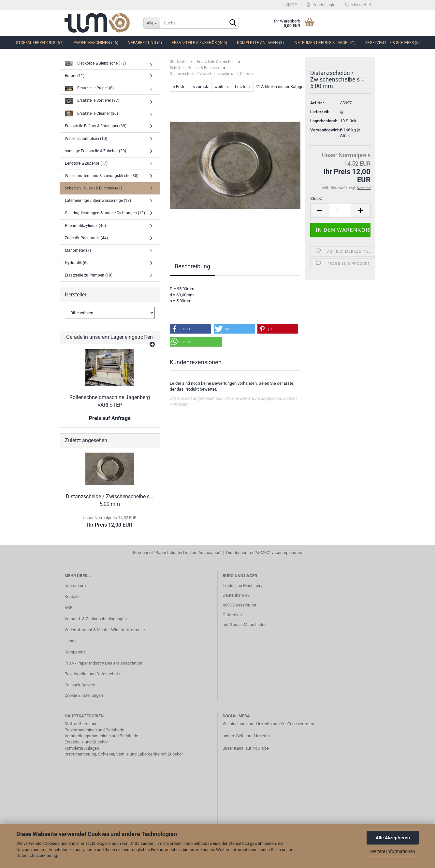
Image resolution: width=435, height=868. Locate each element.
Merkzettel (358, 5)
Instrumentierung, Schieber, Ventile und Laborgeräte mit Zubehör (124, 754)
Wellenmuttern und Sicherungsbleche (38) (102, 176)
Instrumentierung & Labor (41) (325, 43)
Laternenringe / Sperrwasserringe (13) (98, 201)
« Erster (180, 87)
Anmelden (179, 404)
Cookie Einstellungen (84, 695)
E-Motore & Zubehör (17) (86, 163)
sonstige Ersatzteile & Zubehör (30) (95, 151)
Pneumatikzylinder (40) (85, 226)
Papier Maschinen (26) (96, 43)
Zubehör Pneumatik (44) (86, 238)
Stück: (316, 198)
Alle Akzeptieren (393, 838)
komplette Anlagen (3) (260, 43)
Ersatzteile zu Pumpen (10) (89, 275)
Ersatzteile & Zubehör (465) (199, 43)
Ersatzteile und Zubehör (86, 742)
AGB (69, 608)
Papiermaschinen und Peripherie (94, 730)
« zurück (201, 87)
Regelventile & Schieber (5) (392, 43)
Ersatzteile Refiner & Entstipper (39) (96, 126)
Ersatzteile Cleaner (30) (91, 114)
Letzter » (243, 87)
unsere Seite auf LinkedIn (246, 736)
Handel (71, 641)
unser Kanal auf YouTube (246, 748)
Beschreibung (192, 266)
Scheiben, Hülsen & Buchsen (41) (94, 188)
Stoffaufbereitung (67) (40, 43)
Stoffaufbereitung (81, 724)
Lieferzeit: (320, 112)
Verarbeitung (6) (145, 43)
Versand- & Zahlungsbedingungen (96, 619)
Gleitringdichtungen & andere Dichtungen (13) (105, 213)
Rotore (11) (75, 76)
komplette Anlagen (82, 748)
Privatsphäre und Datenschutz (92, 674)
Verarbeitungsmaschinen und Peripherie (101, 736)
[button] (191, 329)
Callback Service (80, 685)
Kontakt (72, 597)
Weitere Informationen (393, 851)
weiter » (222, 87)
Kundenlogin (321, 5)
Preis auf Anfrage (110, 418)
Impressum (75, 585)
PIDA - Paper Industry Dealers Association (103, 663)
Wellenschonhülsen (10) (86, 139)
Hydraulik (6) (76, 263)
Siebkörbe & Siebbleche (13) (95, 64)
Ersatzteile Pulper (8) (89, 89)
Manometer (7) (78, 250)
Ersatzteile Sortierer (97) (92, 101)
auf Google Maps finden (245, 625)
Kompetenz (75, 652)
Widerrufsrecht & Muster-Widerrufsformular (105, 630)
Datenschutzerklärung (37, 855)
